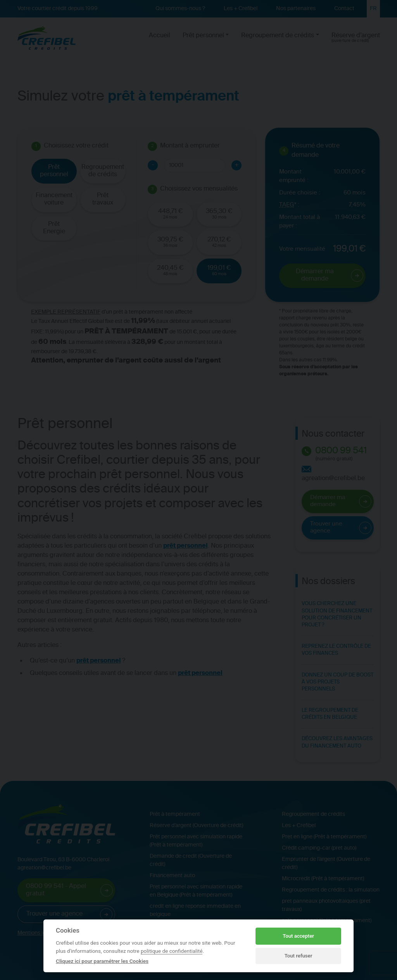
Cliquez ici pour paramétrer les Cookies (102, 961)
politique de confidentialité (172, 951)
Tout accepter (298, 936)
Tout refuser (299, 956)
